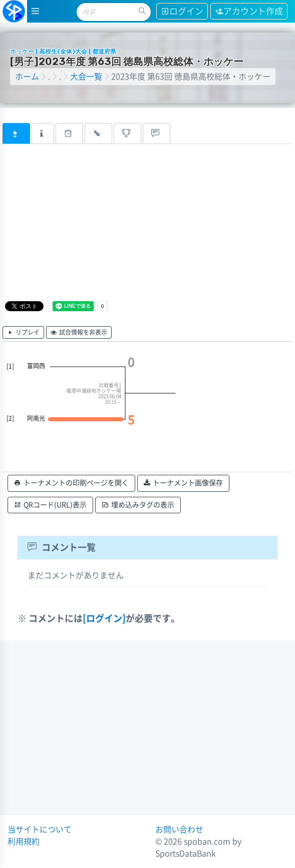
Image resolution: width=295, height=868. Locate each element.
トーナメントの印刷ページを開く (71, 483)
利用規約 (24, 841)
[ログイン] (104, 618)
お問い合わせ (179, 829)
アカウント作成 (249, 11)
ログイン (182, 11)
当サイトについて (40, 829)
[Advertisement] (131, 229)
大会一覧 (86, 77)
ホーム (27, 77)
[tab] (16, 134)
